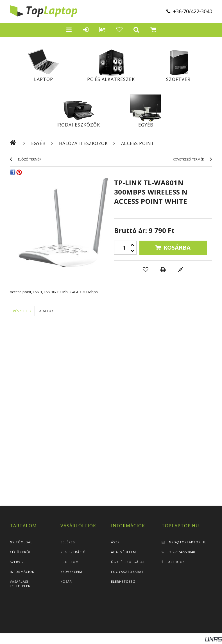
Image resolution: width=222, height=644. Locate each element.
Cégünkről (21, 552)
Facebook (176, 562)
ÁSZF (115, 542)
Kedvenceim (71, 572)
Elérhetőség (123, 581)
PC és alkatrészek (111, 79)
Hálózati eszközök (83, 143)
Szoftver (178, 79)
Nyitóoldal (21, 542)
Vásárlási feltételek (20, 584)
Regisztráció (73, 552)
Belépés (68, 542)
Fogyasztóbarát (127, 572)
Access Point (138, 143)
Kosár (66, 581)
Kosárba (177, 248)
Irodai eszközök (78, 125)
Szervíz (17, 562)
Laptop (44, 79)
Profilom (70, 562)
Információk (22, 572)
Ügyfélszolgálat (128, 562)
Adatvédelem (124, 552)
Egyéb (146, 125)
